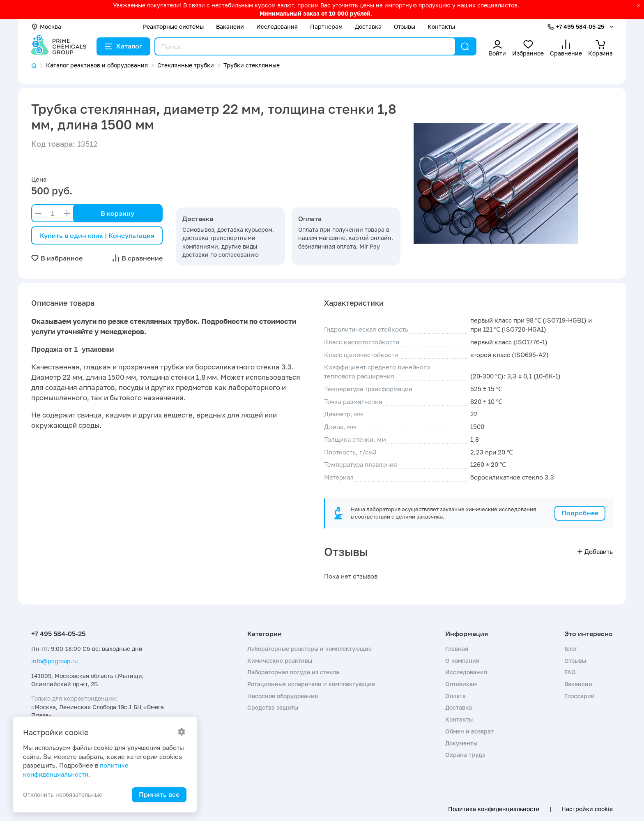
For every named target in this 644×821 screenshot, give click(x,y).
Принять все (159, 794)
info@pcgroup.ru (54, 661)
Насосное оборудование (283, 696)
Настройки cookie (587, 809)
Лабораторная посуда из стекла (293, 672)
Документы (461, 743)
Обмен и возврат (469, 731)
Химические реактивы (280, 661)
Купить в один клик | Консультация (97, 235)
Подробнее (580, 513)
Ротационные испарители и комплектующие (311, 684)
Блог (571, 649)
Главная (457, 649)
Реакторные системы (173, 27)
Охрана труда (465, 755)
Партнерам (326, 27)
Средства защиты (273, 707)
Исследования (277, 27)
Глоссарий (580, 696)
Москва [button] (46, 27)
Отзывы (405, 27)
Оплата (455, 696)
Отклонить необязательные (63, 794)
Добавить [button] (595, 551)
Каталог (123, 46)
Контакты (441, 27)
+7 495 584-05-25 (580, 27)
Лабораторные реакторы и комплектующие (309, 649)
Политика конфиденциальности (494, 809)
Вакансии (230, 27)
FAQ (570, 672)
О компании (462, 661)
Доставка (368, 27)
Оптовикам (461, 684)
